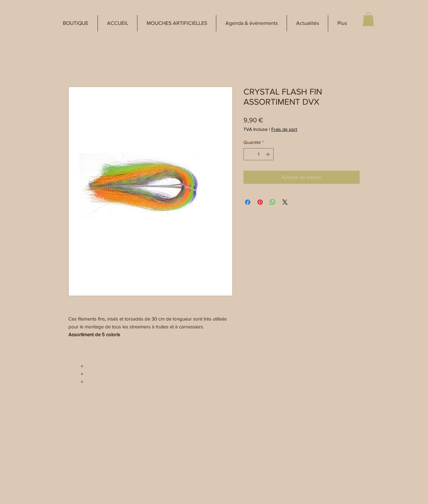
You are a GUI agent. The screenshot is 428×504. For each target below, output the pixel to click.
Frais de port (284, 129)
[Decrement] (249, 154)
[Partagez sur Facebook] (248, 202)
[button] (76, 23)
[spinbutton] (259, 154)
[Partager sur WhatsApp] (273, 202)
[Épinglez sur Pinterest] (260, 202)
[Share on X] (285, 202)
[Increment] (268, 154)
